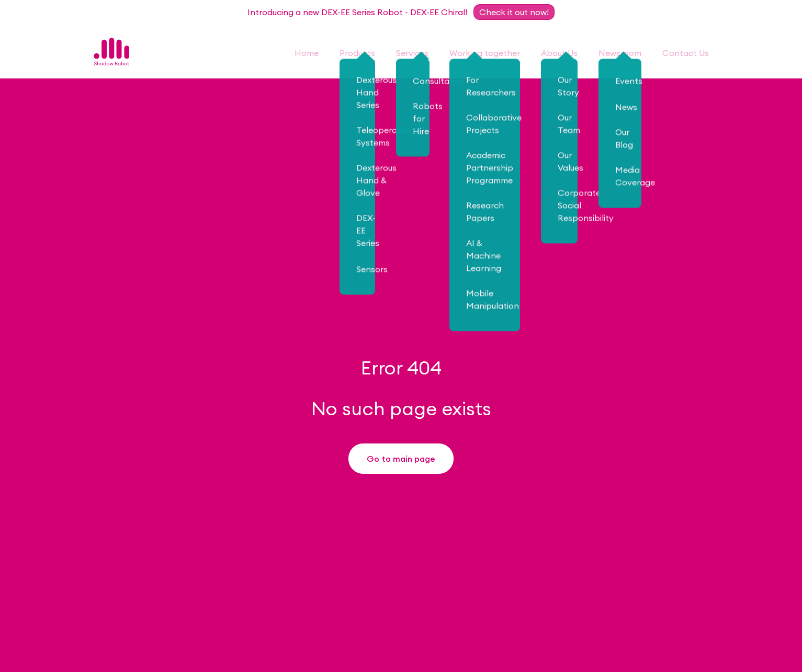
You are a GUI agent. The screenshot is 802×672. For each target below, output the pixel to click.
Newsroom (620, 53)
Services (412, 53)
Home (307, 53)
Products (357, 53)
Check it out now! (514, 12)
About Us (559, 53)
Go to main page (401, 461)
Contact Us (686, 53)
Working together (485, 53)
